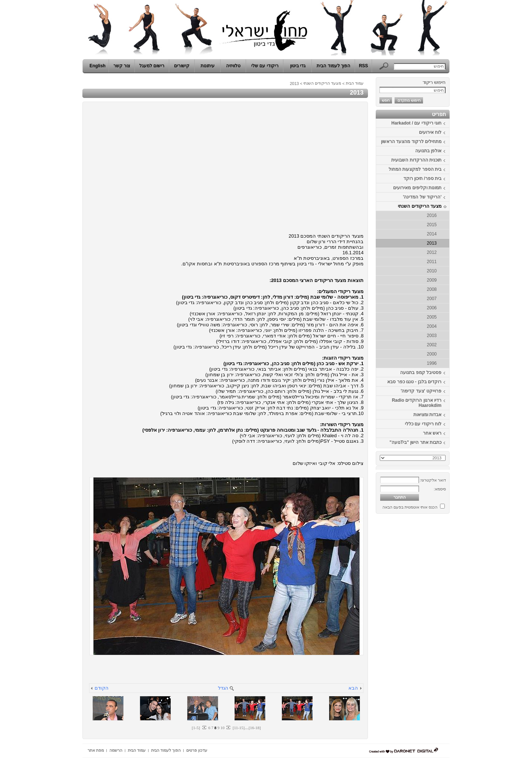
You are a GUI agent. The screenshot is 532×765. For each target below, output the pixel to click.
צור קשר (122, 66)
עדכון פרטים (197, 750)
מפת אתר (96, 750)
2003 (432, 336)
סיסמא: (440, 489)
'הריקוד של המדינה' (422, 197)
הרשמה (116, 750)
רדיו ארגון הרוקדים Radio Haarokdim (417, 403)
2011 (432, 262)
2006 (432, 308)
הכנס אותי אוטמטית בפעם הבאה (410, 507)
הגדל (223, 688)
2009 (432, 280)
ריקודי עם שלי (265, 66)
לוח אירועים (430, 132)
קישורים (182, 66)
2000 (432, 354)
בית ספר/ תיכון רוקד (422, 178)
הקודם (102, 688)
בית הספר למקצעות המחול (415, 169)
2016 (432, 215)
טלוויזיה (233, 66)
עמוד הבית (355, 83)
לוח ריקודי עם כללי (423, 424)
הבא (353, 688)
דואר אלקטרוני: (433, 480)
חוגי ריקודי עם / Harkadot (416, 123)
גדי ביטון (298, 66)
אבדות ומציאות (427, 415)
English (97, 66)
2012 (432, 252)
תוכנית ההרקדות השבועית (416, 160)
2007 (432, 299)
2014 (432, 234)
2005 (432, 317)
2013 (432, 243)
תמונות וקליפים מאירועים (417, 188)
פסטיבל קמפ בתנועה (421, 373)
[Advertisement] (427, 628)
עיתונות (208, 66)
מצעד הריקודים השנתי (420, 206)
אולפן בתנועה (428, 151)
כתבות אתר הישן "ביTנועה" (415, 442)
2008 (432, 289)
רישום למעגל (152, 66)
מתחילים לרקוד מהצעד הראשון (411, 142)
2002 (432, 345)
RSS (363, 66)
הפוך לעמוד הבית (333, 66)
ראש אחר (432, 433)
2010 (432, 271)
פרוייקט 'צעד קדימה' (421, 391)
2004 (432, 326)
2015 (432, 225)
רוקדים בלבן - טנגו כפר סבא (414, 382)
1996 (432, 363)
